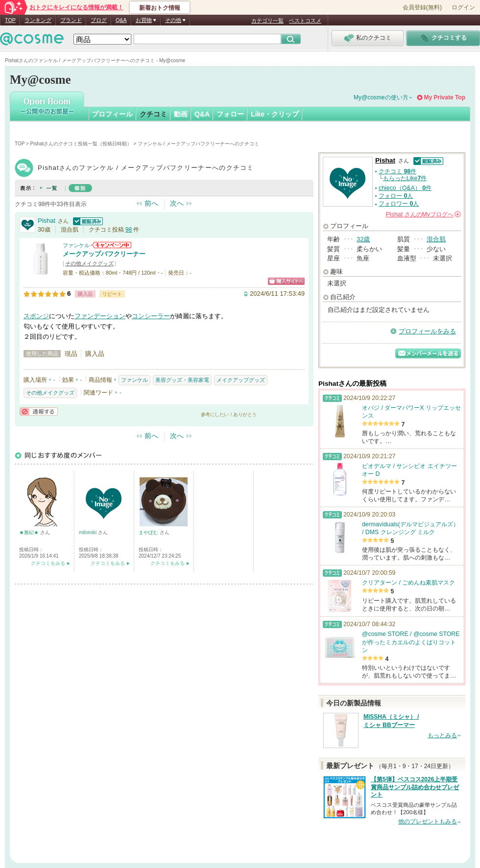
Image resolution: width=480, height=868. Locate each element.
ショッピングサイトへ (286, 281)
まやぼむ (149, 532)
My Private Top (445, 97)
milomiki (88, 532)
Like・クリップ (275, 114)
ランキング (38, 20)
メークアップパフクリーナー (104, 254)
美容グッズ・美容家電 (182, 380)
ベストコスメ (305, 21)
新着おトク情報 (160, 8)
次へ (177, 203)
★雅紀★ (30, 532)
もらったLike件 (405, 178)
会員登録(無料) (422, 7)
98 (129, 230)
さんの (423, 214)
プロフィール (112, 114)
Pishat (47, 221)
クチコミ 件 (397, 171)
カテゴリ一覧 (267, 21)
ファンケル (76, 245)
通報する (39, 411)
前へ (151, 203)
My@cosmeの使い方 (381, 97)
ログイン (463, 7)
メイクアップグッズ (241, 380)
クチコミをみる (48, 563)
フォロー (230, 114)
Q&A (121, 20)
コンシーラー (151, 316)
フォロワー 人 (399, 204)
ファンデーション (100, 316)
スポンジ (36, 316)
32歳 (363, 239)
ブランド (71, 20)
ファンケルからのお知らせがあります (111, 245)
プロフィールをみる (427, 331)
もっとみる (442, 735)
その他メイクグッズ (89, 263)
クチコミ (153, 114)
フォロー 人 (396, 196)
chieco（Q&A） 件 (405, 188)
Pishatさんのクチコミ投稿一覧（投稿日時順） (81, 144)
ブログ (99, 20)
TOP (10, 20)
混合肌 (436, 239)
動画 (181, 114)
